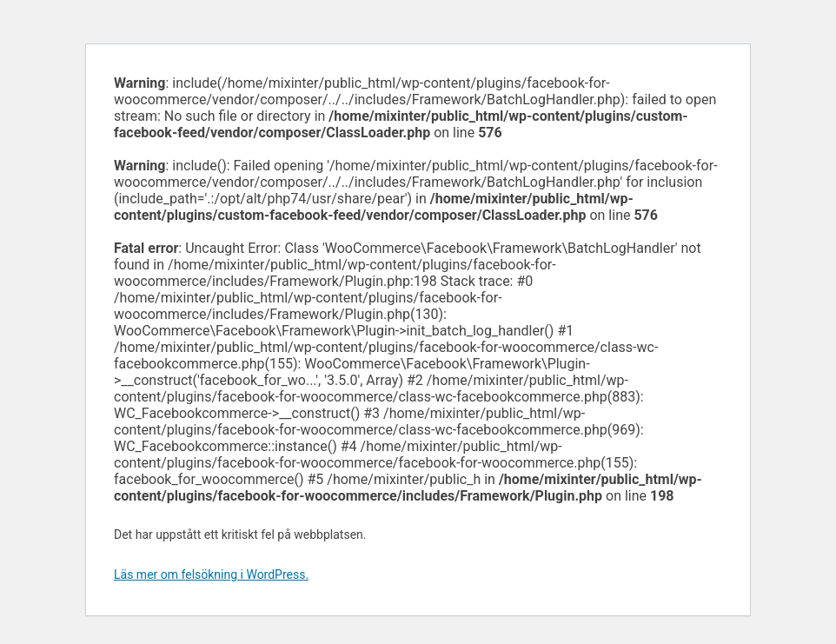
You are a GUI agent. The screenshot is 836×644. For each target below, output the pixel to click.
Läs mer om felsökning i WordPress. (211, 574)
